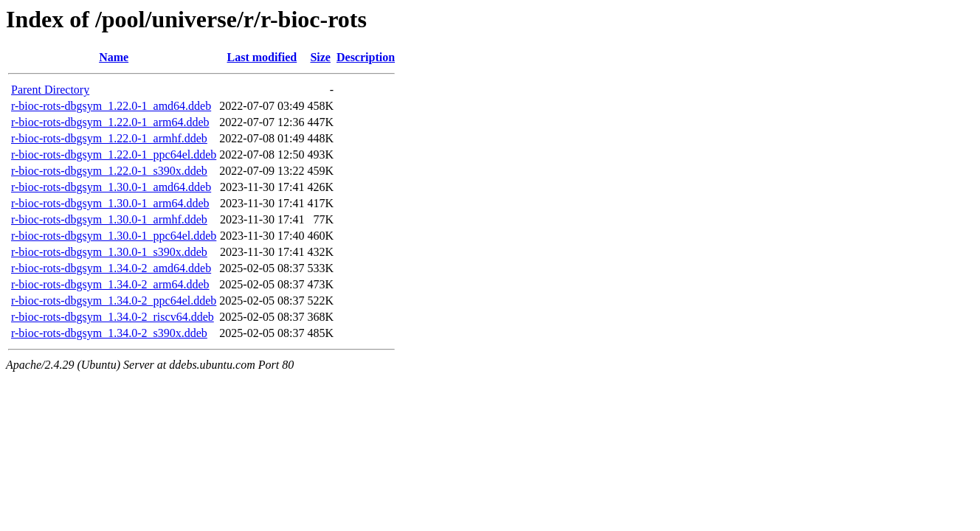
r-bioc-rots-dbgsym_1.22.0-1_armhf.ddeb (109, 138)
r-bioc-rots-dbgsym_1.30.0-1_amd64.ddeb (111, 187)
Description (366, 57)
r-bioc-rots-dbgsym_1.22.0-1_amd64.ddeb (111, 106)
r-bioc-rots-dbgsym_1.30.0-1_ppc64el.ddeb (114, 236)
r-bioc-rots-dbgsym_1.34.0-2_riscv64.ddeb (113, 317)
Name (114, 57)
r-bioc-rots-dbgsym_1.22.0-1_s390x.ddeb (109, 171)
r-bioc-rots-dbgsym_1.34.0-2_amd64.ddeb (111, 268)
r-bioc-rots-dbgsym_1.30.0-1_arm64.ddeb (110, 203)
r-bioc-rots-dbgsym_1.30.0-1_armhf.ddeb (109, 219)
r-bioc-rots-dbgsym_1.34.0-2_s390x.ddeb (109, 333)
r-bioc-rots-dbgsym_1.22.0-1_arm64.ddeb (110, 122)
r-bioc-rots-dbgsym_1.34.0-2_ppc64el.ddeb (114, 301)
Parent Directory (50, 90)
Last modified (262, 57)
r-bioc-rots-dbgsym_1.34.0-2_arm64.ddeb (110, 284)
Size (320, 57)
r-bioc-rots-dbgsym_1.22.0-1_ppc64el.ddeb (114, 155)
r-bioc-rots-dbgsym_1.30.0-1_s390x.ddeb (109, 252)
